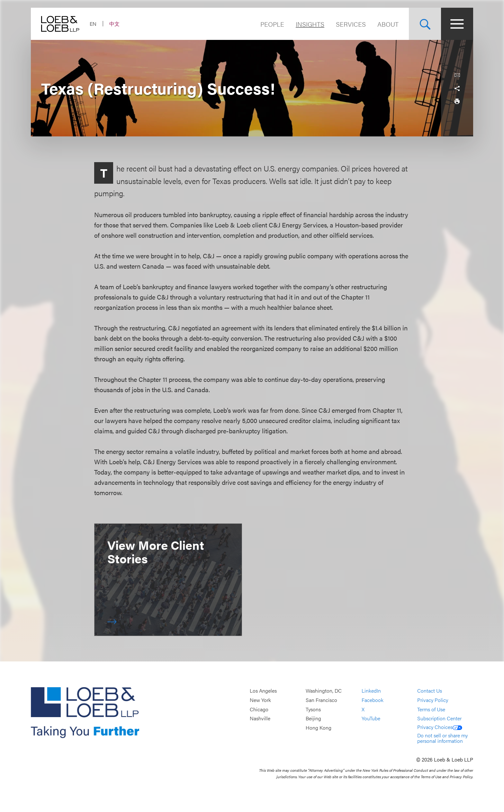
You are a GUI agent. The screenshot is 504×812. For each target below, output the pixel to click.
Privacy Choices (440, 727)
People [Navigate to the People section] (272, 24)
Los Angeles (263, 691)
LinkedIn (371, 691)
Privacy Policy (433, 700)
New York (260, 700)
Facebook (373, 700)
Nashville (260, 718)
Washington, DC (324, 691)
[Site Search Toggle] (425, 24)
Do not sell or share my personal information (442, 738)
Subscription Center (439, 718)
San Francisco (321, 700)
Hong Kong (319, 728)
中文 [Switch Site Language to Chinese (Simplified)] (114, 24)
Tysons (313, 709)
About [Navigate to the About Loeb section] (388, 24)
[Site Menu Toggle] (457, 24)
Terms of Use (431, 709)
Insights (310, 24)
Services (351, 24)
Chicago (259, 709)
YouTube (371, 718)
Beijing (313, 718)
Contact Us (430, 691)
